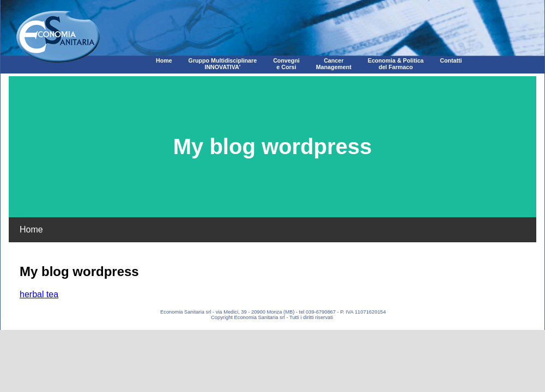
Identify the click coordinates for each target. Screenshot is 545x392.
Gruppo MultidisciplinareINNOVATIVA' (223, 64)
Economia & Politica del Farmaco (396, 64)
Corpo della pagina (272, 188)
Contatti (451, 60)
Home (164, 60)
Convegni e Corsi (286, 64)
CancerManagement (334, 64)
